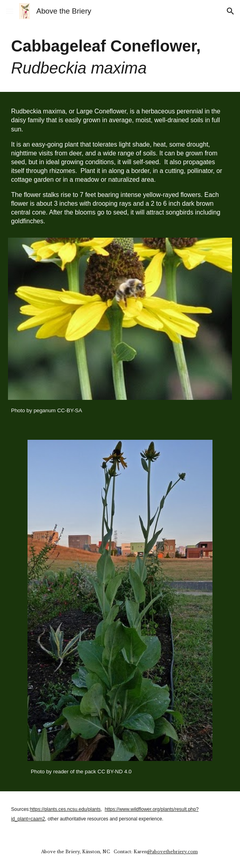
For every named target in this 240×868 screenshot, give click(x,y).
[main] (120, 57)
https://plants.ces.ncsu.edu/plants (65, 809)
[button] (10, 11)
